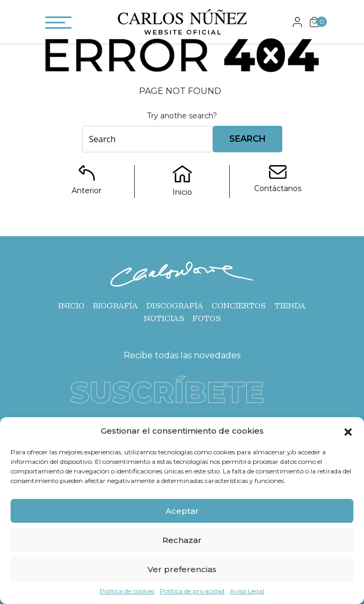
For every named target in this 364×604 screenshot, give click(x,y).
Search (248, 139)
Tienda (290, 306)
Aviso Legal (247, 591)
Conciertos (239, 306)
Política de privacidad (192, 591)
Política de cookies (127, 591)
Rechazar (182, 540)
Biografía (115, 306)
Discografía (175, 306)
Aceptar (182, 511)
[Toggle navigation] (58, 24)
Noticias (164, 318)
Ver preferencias (182, 569)
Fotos (207, 318)
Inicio (71, 306)
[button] (348, 431)
